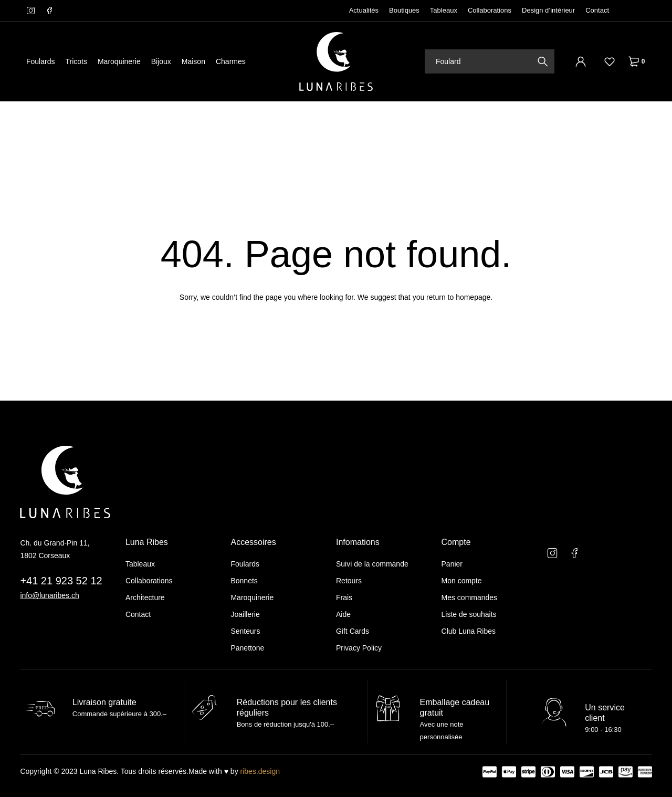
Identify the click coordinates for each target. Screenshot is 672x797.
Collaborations (490, 10)
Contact (597, 10)
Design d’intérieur (548, 10)
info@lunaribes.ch (49, 595)
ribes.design (260, 771)
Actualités (364, 10)
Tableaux (444, 10)
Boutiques (404, 10)
